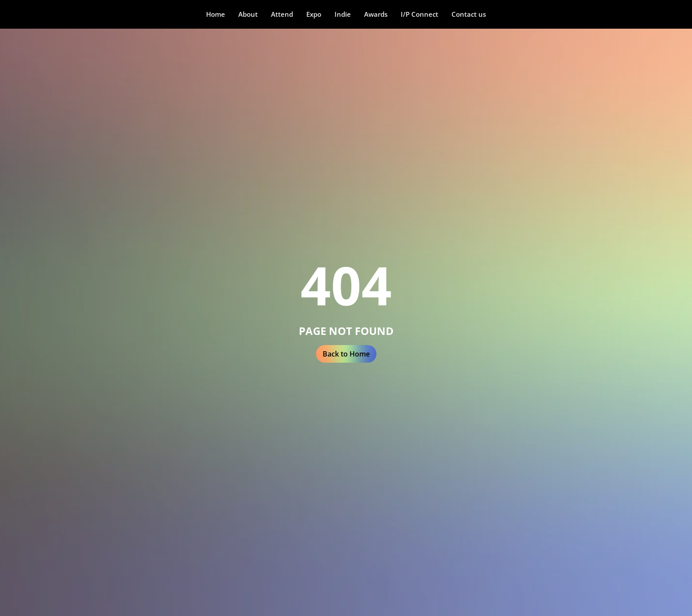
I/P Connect (419, 14)
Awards (376, 14)
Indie (343, 14)
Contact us (469, 14)
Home (216, 14)
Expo (314, 14)
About (248, 14)
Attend (282, 14)
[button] (248, 14)
